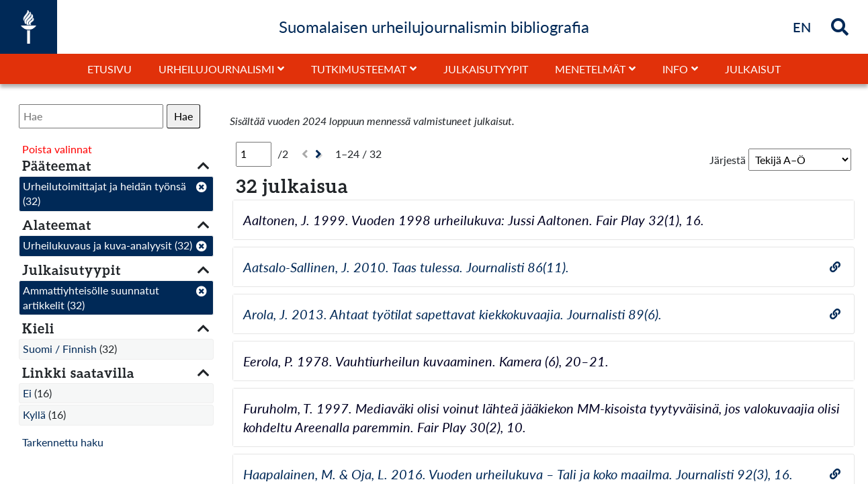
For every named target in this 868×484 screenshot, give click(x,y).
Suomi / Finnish (60, 349)
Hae (183, 116)
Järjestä (728, 160)
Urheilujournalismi (216, 69)
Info (675, 69)
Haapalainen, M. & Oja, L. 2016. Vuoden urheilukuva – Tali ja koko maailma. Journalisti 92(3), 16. (518, 474)
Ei (27, 393)
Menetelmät (590, 69)
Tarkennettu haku (63, 442)
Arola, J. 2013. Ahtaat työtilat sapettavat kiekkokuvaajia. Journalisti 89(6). (452, 314)
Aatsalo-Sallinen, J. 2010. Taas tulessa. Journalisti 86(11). (406, 267)
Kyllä (34, 414)
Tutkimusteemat (359, 69)
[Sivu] (254, 154)
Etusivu (110, 69)
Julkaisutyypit (486, 69)
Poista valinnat (57, 149)
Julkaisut (753, 69)
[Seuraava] (320, 154)
